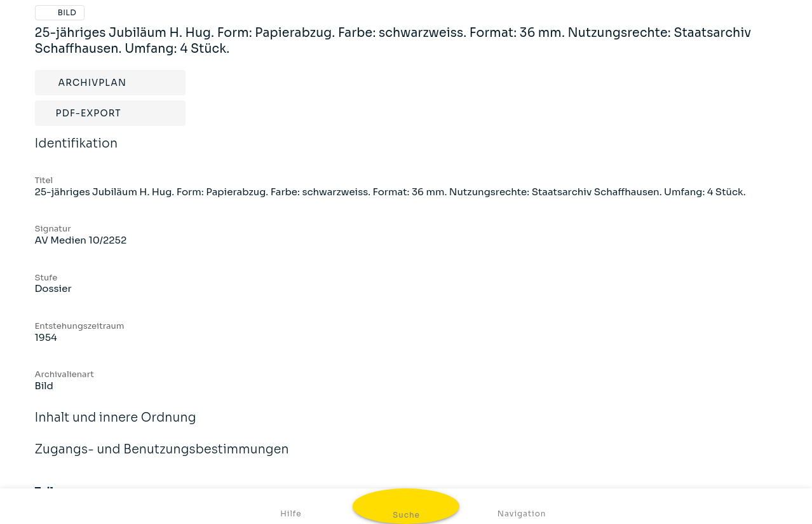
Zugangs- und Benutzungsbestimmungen (162, 458)
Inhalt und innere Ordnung (116, 426)
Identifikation (77, 152)
